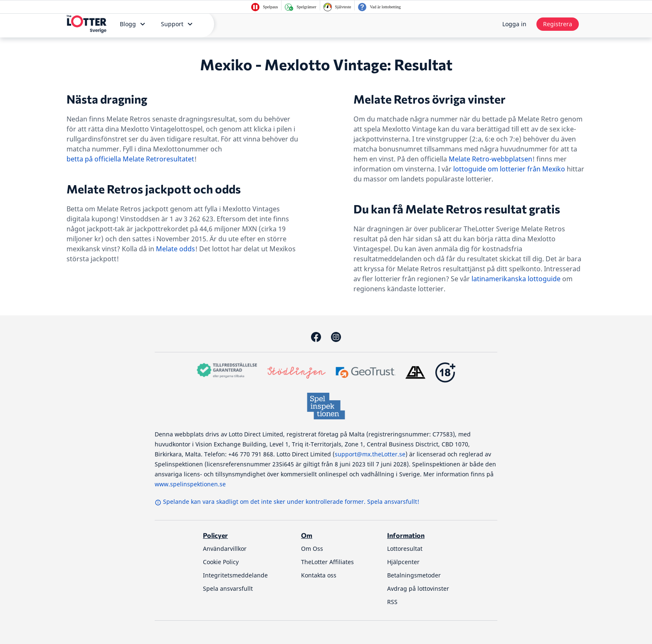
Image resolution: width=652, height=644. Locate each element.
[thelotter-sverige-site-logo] (86, 24)
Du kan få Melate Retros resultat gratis (457, 209)
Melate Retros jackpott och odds (154, 189)
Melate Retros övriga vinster (430, 99)
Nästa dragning (107, 99)
